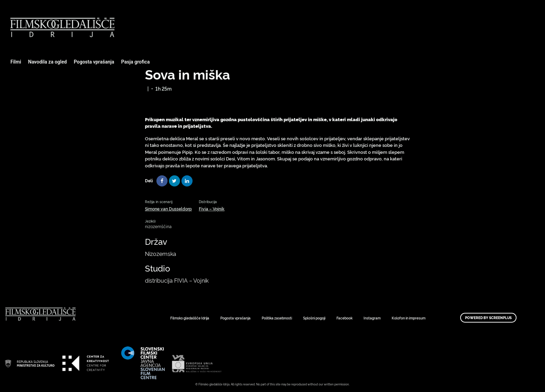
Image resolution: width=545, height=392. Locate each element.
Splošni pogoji (314, 318)
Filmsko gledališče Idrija (190, 318)
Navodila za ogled (47, 62)
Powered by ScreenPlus (488, 318)
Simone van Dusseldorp (168, 208)
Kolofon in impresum (409, 318)
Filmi (16, 62)
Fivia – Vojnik (212, 208)
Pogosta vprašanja (94, 62)
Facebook (344, 318)
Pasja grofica (136, 62)
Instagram (372, 318)
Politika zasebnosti (277, 318)
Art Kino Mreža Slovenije (30, 363)
